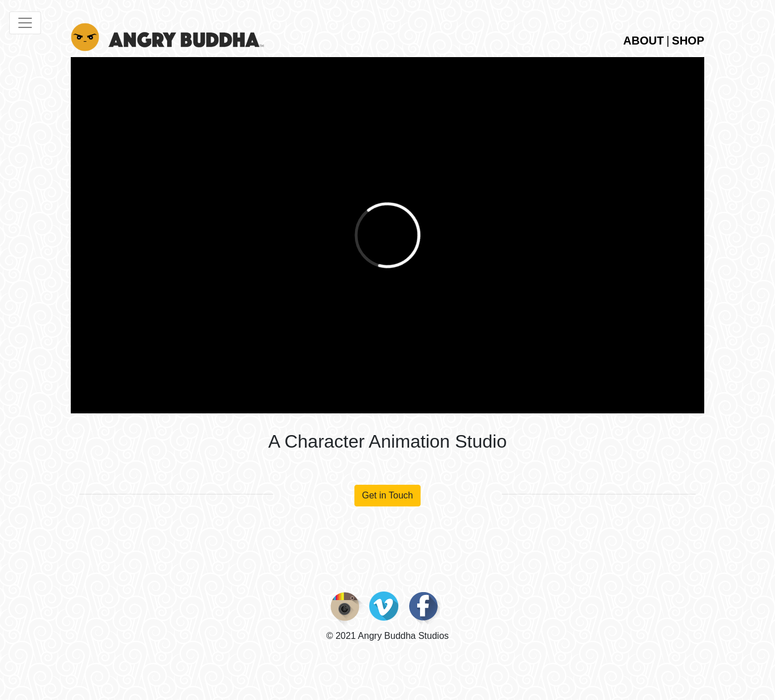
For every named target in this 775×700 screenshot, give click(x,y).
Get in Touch (387, 495)
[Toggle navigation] (25, 23)
